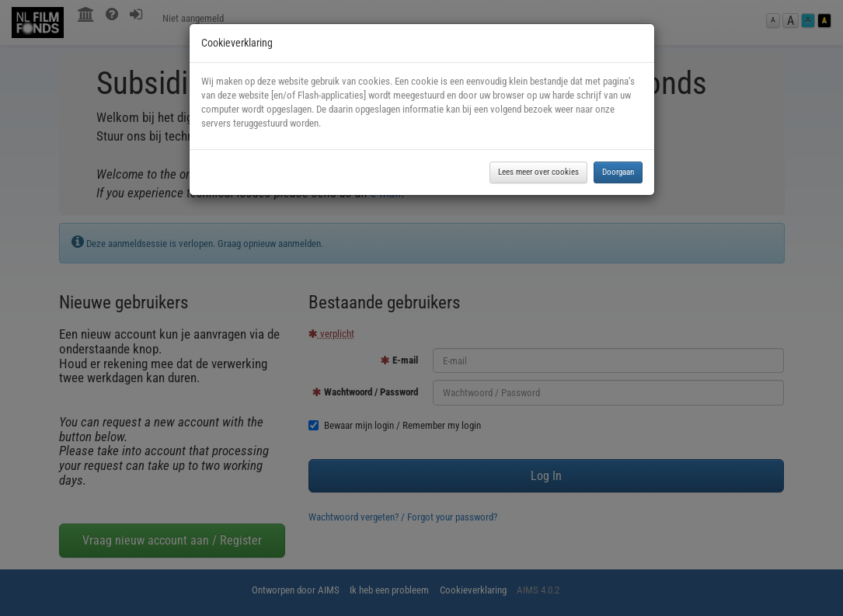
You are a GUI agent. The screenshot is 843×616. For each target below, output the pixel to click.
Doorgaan (618, 172)
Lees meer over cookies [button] (538, 172)
